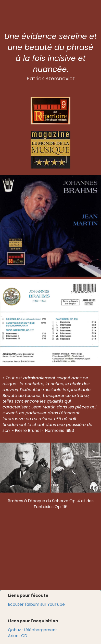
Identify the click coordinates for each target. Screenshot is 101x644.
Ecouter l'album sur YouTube (36, 604)
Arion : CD (18, 636)
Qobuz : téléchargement (33, 630)
